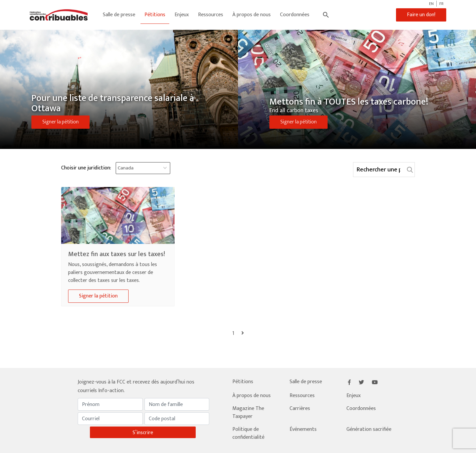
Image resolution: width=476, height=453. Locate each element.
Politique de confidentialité (248, 433)
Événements (303, 429)
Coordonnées (295, 15)
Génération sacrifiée (369, 429)
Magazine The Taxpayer (248, 412)
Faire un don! (421, 15)
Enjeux (182, 15)
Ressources (211, 15)
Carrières (300, 408)
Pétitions (155, 15)
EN (431, 4)
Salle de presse (119, 15)
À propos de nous (252, 15)
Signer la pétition (60, 122)
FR (441, 4)
